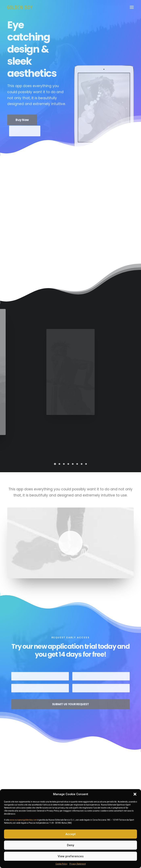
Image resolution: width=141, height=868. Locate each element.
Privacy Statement (78, 864)
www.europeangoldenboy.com (23, 820)
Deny (70, 845)
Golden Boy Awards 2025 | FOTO (35, 785)
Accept (70, 834)
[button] (135, 794)
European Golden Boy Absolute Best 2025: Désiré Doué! (104, 788)
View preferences (71, 856)
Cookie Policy (61, 864)
